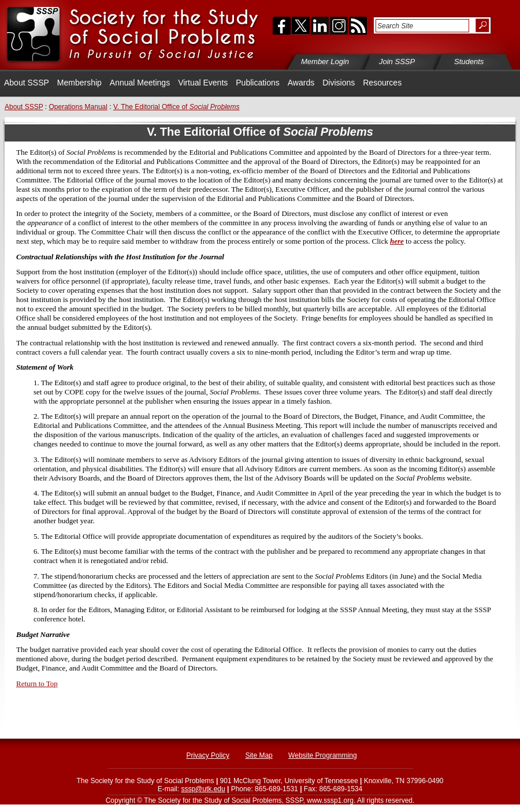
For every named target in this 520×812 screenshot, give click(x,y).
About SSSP (27, 83)
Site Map (259, 755)
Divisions (339, 83)
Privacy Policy (208, 755)
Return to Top (37, 684)
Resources (382, 83)
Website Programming (323, 755)
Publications (258, 83)
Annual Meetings (140, 83)
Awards (301, 83)
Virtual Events (203, 83)
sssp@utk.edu (203, 789)
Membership (79, 83)
